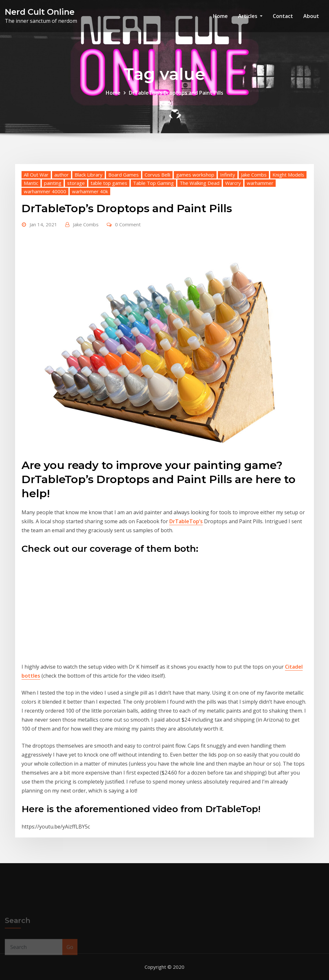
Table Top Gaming (153, 183)
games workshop (195, 175)
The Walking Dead (200, 183)
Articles (250, 16)
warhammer (260, 183)
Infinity (228, 175)
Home (220, 16)
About (311, 16)
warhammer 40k (90, 191)
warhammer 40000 (45, 191)
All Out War (36, 175)
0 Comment (128, 224)
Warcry (233, 183)
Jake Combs (254, 175)
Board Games (124, 175)
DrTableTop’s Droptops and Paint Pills (176, 93)
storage (76, 183)
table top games (109, 183)
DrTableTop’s (186, 521)
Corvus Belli (157, 175)
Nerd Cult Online (40, 12)
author (62, 175)
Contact (283, 16)
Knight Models (288, 175)
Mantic (31, 183)
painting (53, 183)
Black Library (89, 175)
